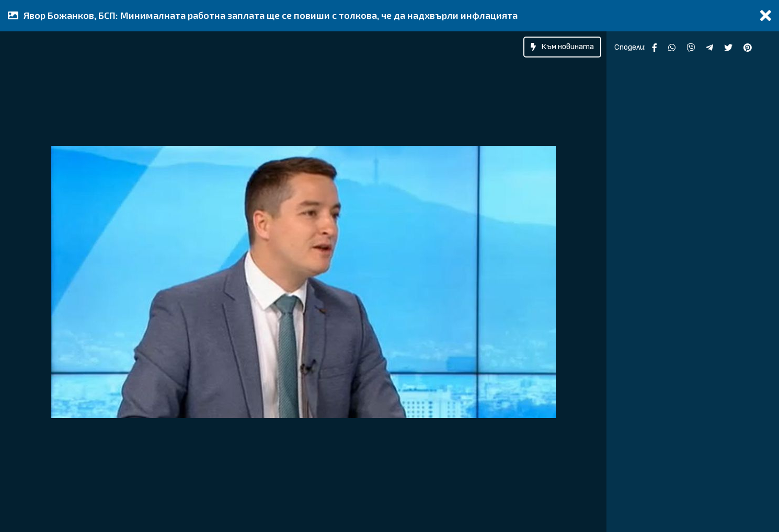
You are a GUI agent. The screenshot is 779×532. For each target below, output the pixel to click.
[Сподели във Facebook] (655, 48)
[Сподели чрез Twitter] (728, 48)
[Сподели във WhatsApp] (672, 48)
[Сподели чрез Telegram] (709, 48)
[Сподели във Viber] (691, 48)
